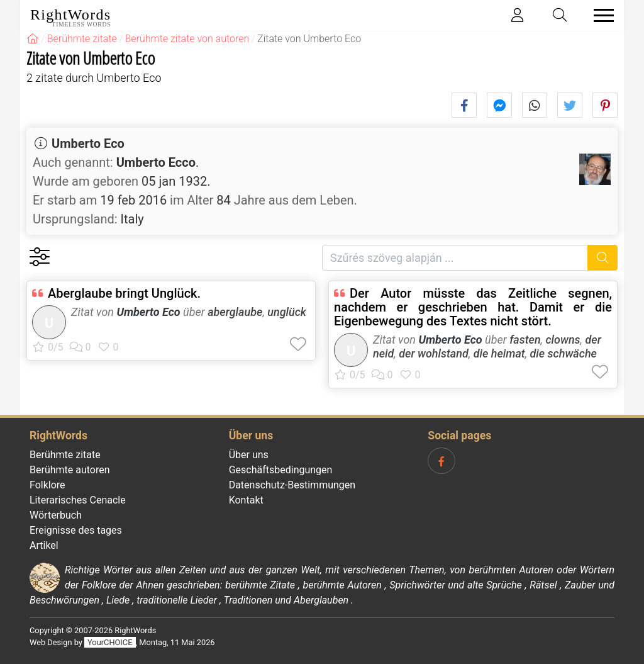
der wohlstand (434, 353)
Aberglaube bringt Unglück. (124, 293)
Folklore (47, 485)
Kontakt (246, 500)
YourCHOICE (110, 642)
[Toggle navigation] (600, 15)
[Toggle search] (560, 15)
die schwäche (563, 353)
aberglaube (235, 312)
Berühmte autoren (70, 470)
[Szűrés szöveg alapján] (455, 258)
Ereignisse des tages (76, 530)
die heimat (499, 353)
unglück (287, 312)
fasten (525, 340)
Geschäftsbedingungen (281, 470)
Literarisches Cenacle (78, 500)
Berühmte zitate (65, 455)
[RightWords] (33, 39)
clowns (563, 340)
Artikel (44, 545)
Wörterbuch (56, 515)
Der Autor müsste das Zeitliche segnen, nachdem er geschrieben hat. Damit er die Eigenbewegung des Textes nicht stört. (473, 307)
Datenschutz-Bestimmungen (292, 485)
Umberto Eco (88, 143)
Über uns (249, 455)
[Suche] (603, 258)
